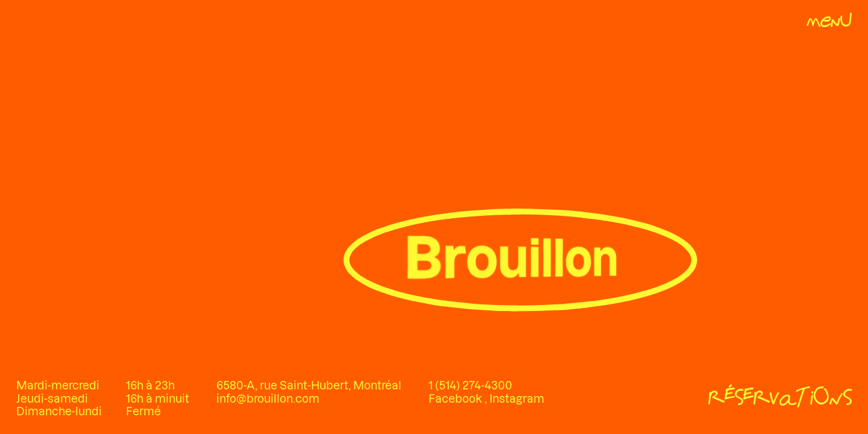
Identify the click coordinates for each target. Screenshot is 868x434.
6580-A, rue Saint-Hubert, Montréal (309, 385)
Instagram (517, 399)
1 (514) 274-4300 (470, 385)
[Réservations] (780, 399)
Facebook (457, 399)
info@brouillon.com (268, 399)
